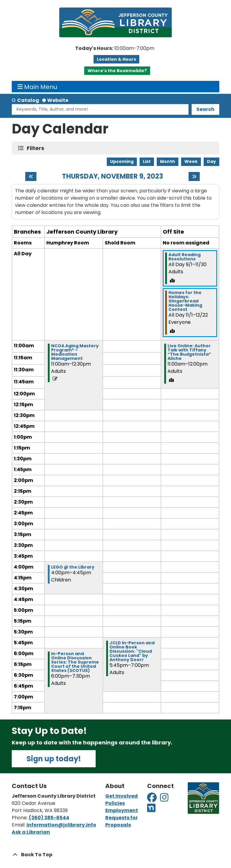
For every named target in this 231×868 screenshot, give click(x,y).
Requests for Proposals (122, 821)
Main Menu (37, 87)
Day (211, 161)
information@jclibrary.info (61, 825)
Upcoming (122, 161)
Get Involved (122, 796)
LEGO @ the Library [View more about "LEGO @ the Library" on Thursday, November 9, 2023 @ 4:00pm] (73, 567)
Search (205, 109)
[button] (115, 48)
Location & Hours (116, 59)
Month (168, 161)
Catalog (28, 100)
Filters (37, 148)
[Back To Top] (115, 855)
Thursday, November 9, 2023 (112, 176)
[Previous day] (31, 176)
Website (58, 100)
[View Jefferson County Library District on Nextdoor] (151, 810)
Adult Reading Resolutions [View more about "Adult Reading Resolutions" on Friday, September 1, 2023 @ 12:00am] (185, 257)
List (147, 161)
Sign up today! (54, 759)
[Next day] (194, 176)
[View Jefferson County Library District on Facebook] (152, 799)
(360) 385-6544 (49, 818)
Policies (115, 803)
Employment (122, 810)
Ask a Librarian (31, 832)
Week (191, 161)
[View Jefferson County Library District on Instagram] (165, 799)
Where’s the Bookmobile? (117, 71)
